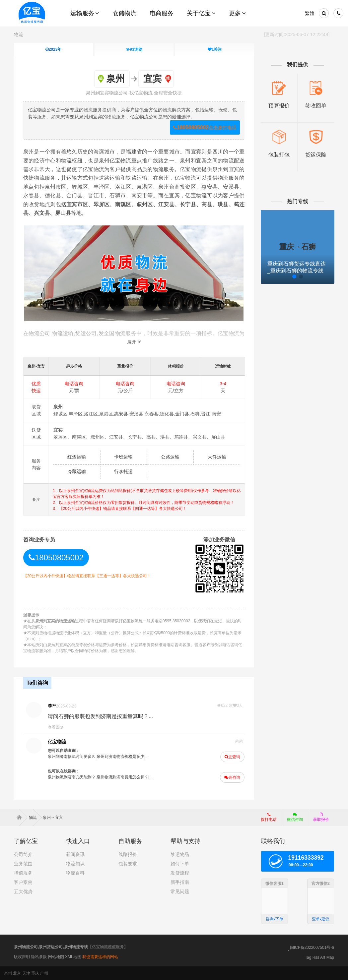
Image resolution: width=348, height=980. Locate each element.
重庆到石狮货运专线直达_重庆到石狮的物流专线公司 (296, 271)
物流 (19, 34)
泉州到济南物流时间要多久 (72, 756)
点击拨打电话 (205, 127)
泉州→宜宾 (53, 817)
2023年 (54, 49)
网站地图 (56, 956)
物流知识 (75, 863)
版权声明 (22, 956)
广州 (44, 973)
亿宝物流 (57, 741)
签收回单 (316, 106)
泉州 (8, 973)
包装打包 (279, 155)
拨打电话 (269, 817)
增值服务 (23, 873)
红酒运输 (77, 457)
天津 (26, 973)
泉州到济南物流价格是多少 (121, 756)
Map (330, 957)
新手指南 (180, 882)
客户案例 (23, 882)
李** (52, 705)
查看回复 (56, 727)
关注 (215, 49)
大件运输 (217, 457)
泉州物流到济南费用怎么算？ (123, 777)
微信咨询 (292, 819)
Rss (316, 957)
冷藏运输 (77, 471)
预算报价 (279, 106)
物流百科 (75, 873)
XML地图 (73, 956)
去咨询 (232, 777)
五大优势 (23, 891)
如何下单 (180, 863)
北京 (17, 973)
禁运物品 (180, 854)
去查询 (232, 757)
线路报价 (128, 854)
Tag (308, 957)
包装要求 (128, 863)
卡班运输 (124, 457)
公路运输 (170, 457)
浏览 (134, 49)
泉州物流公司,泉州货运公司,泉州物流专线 (51, 947)
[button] (281, 276)
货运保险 (316, 155)
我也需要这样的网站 (100, 956)
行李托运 (124, 471)
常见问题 (180, 891)
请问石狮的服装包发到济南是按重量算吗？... (101, 716)
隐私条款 (39, 956)
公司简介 (23, 854)
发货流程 (180, 873)
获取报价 (321, 817)
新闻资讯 (75, 854)
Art (323, 957)
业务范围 (23, 863)
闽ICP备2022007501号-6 (312, 947)
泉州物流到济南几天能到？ (72, 777)
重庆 (35, 973)
